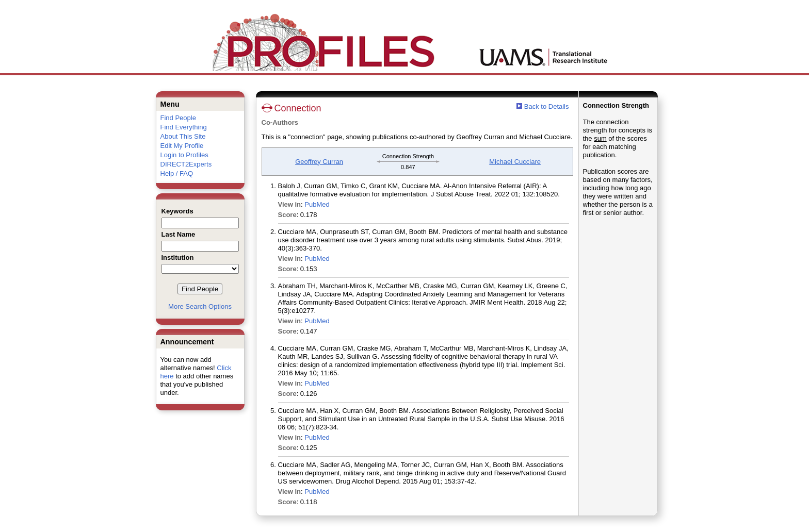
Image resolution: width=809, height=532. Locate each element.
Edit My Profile (182, 146)
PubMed (317, 204)
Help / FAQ (177, 173)
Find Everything (184, 127)
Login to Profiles (184, 155)
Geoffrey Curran (319, 162)
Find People (178, 118)
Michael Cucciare (515, 162)
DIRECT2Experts (186, 164)
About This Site (183, 136)
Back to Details (547, 106)
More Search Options (200, 306)
